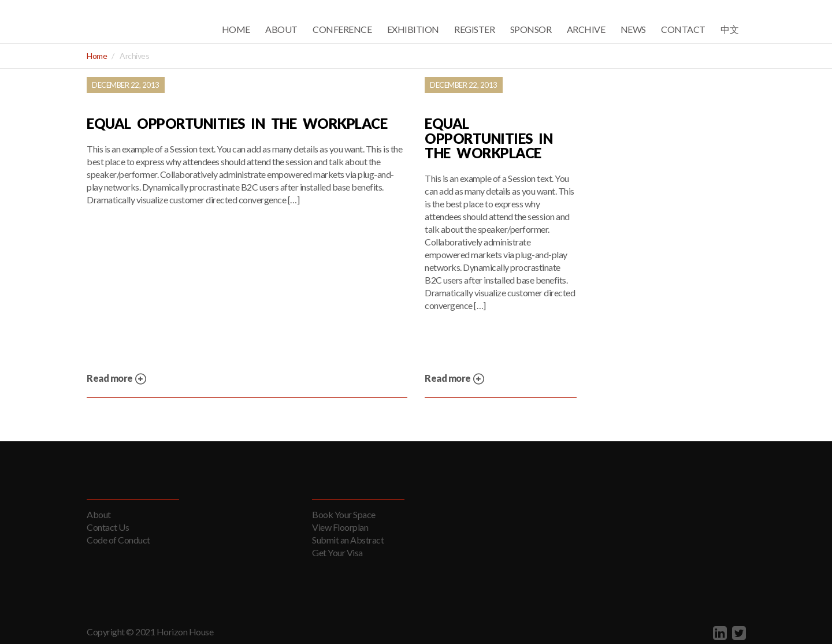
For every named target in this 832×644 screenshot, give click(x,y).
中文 (729, 29)
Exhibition (413, 29)
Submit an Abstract (348, 540)
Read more (117, 379)
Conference (342, 29)
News (633, 29)
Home (236, 29)
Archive (586, 29)
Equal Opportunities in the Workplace (237, 124)
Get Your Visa (337, 552)
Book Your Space (344, 514)
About (281, 29)
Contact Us (108, 527)
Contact (683, 29)
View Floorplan (340, 527)
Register (474, 29)
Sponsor (531, 29)
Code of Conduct (118, 540)
